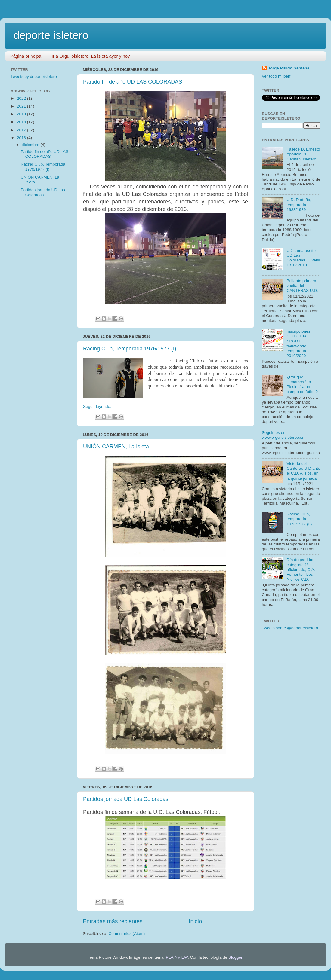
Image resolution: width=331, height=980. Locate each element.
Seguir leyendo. (97, 406)
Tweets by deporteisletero (34, 76)
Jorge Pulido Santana (289, 68)
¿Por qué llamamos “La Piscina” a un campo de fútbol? (302, 384)
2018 (22, 122)
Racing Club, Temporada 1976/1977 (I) (130, 349)
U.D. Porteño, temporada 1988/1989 (299, 205)
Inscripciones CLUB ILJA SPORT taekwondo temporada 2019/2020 (298, 343)
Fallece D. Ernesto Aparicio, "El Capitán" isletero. (303, 154)
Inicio (195, 921)
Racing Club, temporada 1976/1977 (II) (299, 519)
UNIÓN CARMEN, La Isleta (116, 447)
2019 (22, 114)
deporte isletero (51, 35)
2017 (22, 130)
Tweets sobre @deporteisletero (290, 628)
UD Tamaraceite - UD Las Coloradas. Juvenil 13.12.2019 (303, 258)
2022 (22, 98)
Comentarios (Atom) (127, 934)
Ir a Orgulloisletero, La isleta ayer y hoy (91, 56)
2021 (22, 106)
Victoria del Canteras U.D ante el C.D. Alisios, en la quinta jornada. (303, 471)
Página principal (26, 56)
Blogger (235, 957)
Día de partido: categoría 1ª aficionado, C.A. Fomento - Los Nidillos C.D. (301, 569)
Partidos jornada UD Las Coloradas (126, 799)
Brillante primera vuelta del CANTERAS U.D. (302, 286)
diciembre (31, 145)
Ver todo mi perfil (277, 76)
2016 (22, 138)
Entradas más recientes (113, 921)
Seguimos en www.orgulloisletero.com (284, 435)
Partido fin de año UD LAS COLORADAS (133, 82)
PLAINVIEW (177, 957)
